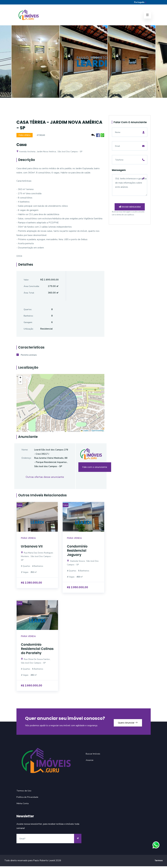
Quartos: (28, 311)
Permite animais (27, 357)
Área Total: (29, 295)
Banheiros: (29, 318)
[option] (83, 65)
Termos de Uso (24, 793)
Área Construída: (32, 288)
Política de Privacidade (28, 799)
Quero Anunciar (126, 723)
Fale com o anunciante (95, 469)
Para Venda (25, 137)
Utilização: (29, 331)
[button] (20, 380)
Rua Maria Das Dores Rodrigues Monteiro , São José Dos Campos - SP (37, 558)
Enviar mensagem (130, 211)
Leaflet (85, 432)
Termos (159, 862)
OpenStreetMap (98, 432)
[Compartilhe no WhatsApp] (102, 136)
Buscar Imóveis (93, 756)
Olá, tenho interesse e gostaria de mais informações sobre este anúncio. (130, 186)
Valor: (26, 281)
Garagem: (28, 324)
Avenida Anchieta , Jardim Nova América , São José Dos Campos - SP (49, 153)
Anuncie (90, 762)
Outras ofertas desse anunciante (45, 479)
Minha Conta (23, 805)
